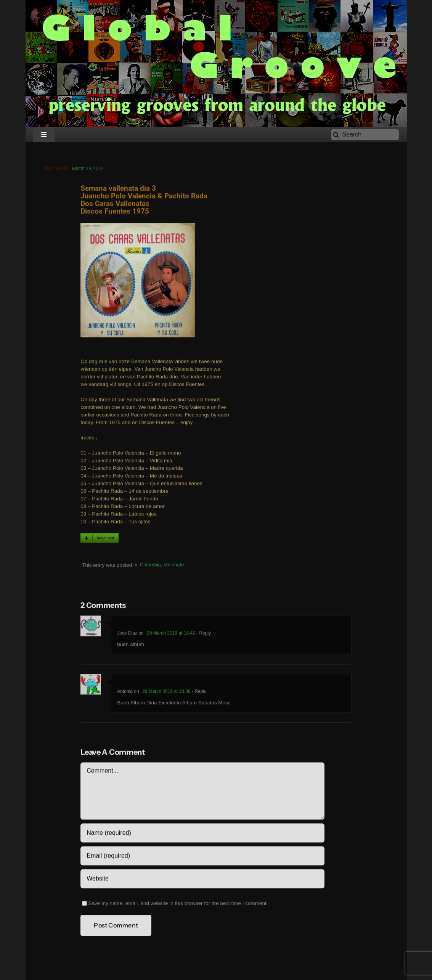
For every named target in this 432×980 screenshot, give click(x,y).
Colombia (150, 566)
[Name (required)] (202, 834)
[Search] (365, 135)
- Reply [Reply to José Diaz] (203, 635)
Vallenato (174, 566)
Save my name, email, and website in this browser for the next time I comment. (178, 905)
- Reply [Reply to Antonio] (198, 693)
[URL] (202, 880)
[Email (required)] (202, 857)
